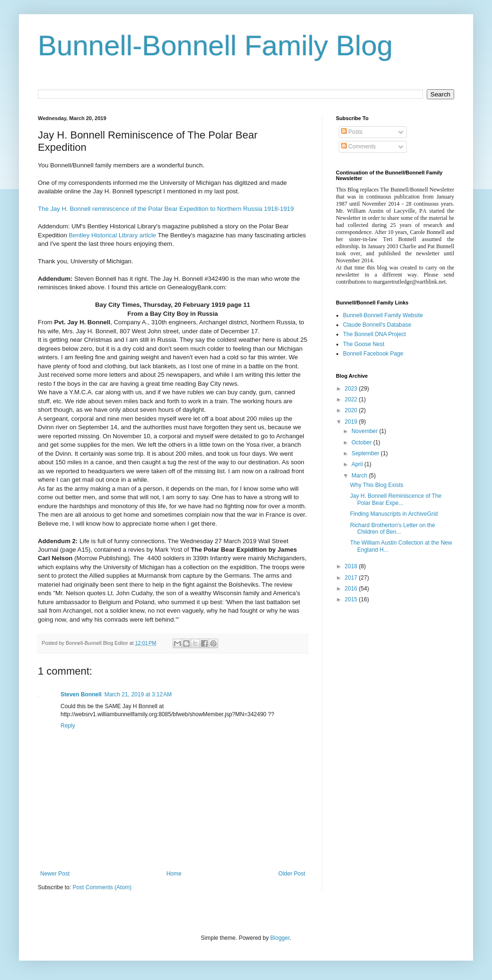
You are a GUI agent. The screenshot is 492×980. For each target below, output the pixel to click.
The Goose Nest (364, 344)
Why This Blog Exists (377, 485)
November (365, 431)
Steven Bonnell (81, 694)
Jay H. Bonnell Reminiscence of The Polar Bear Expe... (396, 499)
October (362, 442)
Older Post (292, 874)
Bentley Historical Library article (112, 235)
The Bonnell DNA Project (374, 334)
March (360, 476)
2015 (352, 599)
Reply (68, 726)
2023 (352, 389)
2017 (352, 578)
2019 (352, 422)
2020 (352, 410)
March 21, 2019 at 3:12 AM (138, 694)
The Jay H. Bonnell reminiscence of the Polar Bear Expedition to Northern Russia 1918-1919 (166, 209)
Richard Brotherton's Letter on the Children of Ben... (393, 529)
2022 (352, 399)
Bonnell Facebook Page (373, 354)
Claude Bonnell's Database (377, 325)
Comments (358, 147)
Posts (352, 132)
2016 (352, 589)
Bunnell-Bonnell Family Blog (215, 46)
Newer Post (55, 874)
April (358, 464)
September (366, 453)
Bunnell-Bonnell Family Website (383, 315)
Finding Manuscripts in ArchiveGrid (394, 514)
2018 (352, 566)
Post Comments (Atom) (102, 887)
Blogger (280, 938)
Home (174, 874)
